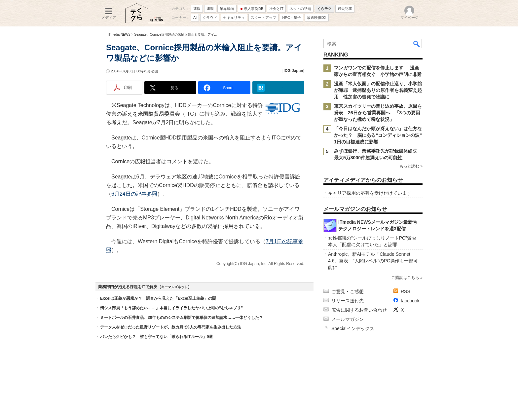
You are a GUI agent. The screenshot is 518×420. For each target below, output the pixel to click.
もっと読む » (411, 166)
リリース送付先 (348, 301)
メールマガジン (348, 319)
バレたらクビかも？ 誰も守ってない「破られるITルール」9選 (156, 337)
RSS (406, 291)
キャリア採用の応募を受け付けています (370, 193)
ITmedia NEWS (119, 35)
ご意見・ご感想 (348, 291)
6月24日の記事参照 (134, 194)
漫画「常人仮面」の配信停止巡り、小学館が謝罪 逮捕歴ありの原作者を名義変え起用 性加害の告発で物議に (378, 90)
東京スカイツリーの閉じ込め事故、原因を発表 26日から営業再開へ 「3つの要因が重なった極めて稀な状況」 (378, 113)
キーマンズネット (174, 287)
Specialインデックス (353, 328)
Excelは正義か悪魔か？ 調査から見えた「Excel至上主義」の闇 (158, 298)
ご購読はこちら (405, 278)
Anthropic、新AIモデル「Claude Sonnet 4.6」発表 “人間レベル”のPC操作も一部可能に (373, 261)
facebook (410, 301)
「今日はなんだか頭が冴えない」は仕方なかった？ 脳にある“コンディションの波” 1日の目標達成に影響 (380, 135)
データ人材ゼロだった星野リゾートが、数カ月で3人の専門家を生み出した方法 (171, 327)
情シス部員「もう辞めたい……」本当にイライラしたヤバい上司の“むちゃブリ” (171, 308)
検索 (417, 44)
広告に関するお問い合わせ (359, 310)
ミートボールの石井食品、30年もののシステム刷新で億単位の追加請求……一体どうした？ (182, 318)
